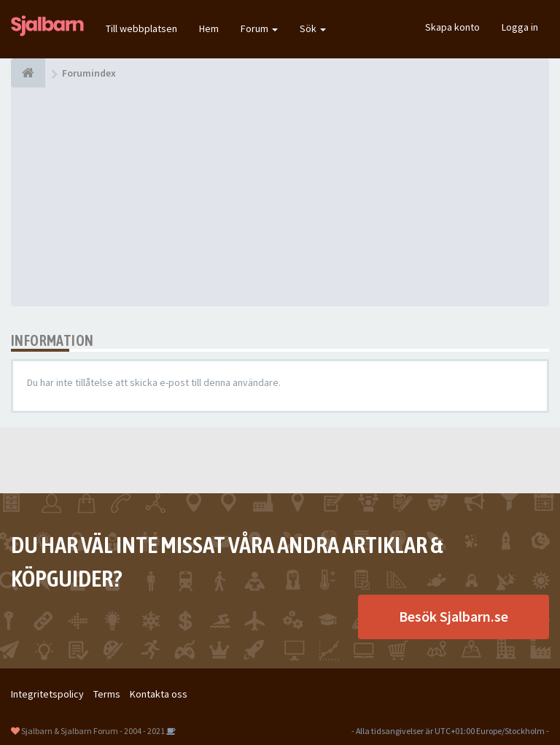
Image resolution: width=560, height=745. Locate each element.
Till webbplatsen (141, 28)
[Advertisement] (280, 197)
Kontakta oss (159, 694)
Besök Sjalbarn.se (454, 616)
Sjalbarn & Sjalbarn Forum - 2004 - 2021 (93, 731)
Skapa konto (452, 27)
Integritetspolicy (47, 694)
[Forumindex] (28, 73)
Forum (259, 28)
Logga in (520, 27)
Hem (209, 28)
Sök (313, 28)
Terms (107, 694)
